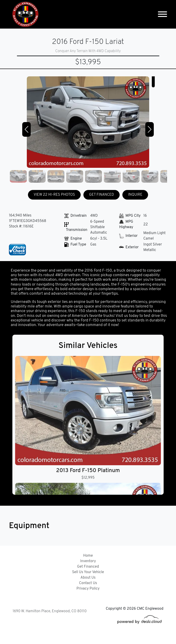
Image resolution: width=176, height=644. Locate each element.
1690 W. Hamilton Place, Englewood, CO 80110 (50, 611)
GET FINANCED (102, 195)
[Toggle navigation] (162, 14)
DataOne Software (82, 636)
